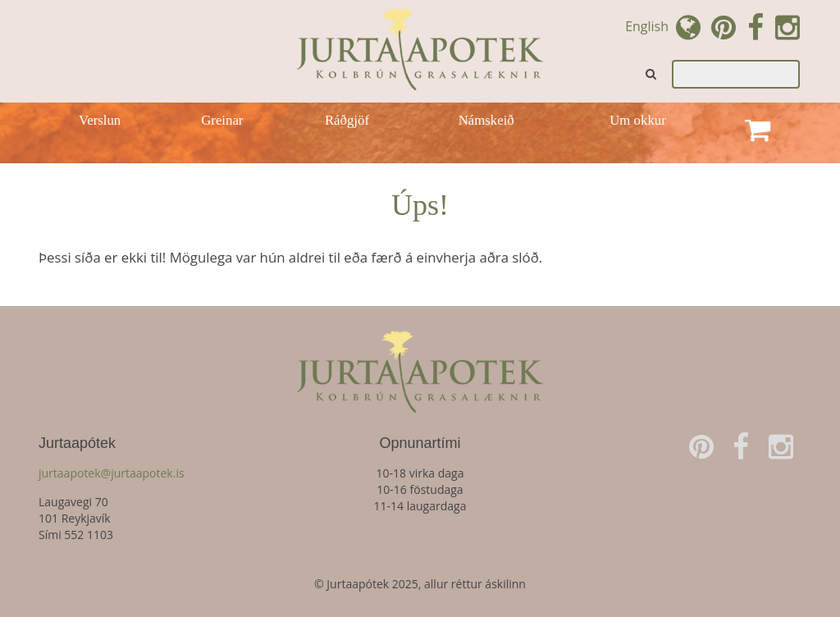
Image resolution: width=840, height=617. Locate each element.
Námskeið (486, 120)
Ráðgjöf (347, 120)
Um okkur (638, 120)
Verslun (100, 120)
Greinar (222, 120)
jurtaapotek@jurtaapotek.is (112, 473)
